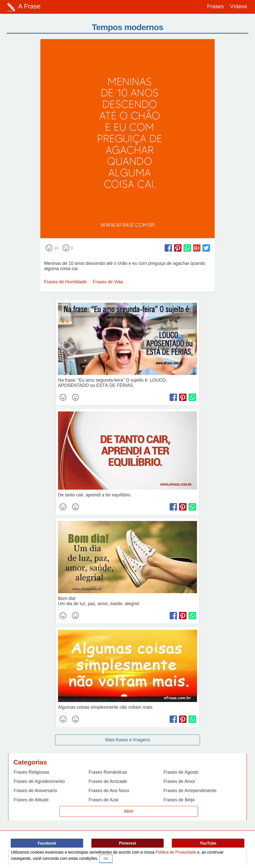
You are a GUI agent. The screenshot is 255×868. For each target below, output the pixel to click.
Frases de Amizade (108, 781)
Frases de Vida (108, 282)
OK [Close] (106, 859)
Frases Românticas (108, 772)
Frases (215, 6)
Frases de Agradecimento (39, 781)
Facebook (47, 843)
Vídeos (239, 6)
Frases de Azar (104, 800)
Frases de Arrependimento (190, 791)
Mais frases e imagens (127, 740)
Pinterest (127, 843)
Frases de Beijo (179, 800)
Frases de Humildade (65, 282)
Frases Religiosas (32, 772)
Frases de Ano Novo (109, 791)
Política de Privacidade (176, 852)
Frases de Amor (179, 781)
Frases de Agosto (181, 772)
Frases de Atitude (31, 800)
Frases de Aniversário (35, 791)
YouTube (208, 843)
